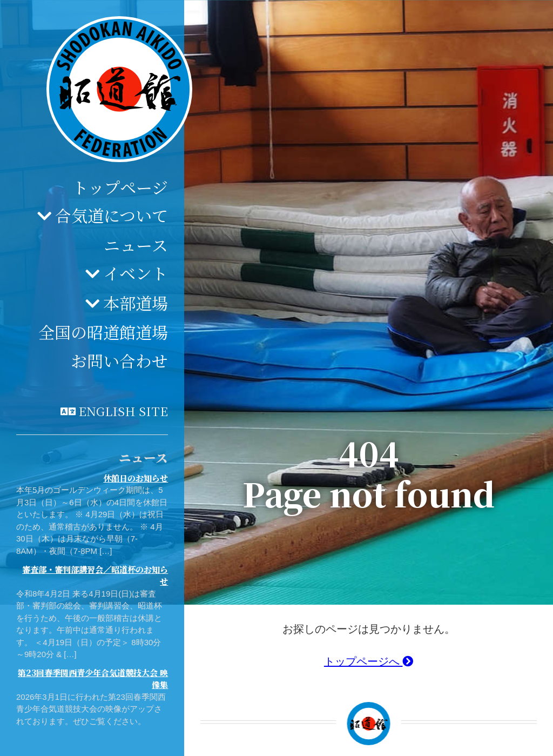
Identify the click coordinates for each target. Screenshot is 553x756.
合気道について (112, 215)
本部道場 (136, 303)
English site (123, 411)
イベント (136, 273)
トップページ (120, 187)
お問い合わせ (119, 360)
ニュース (136, 245)
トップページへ (369, 661)
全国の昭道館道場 (103, 332)
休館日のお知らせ (136, 478)
